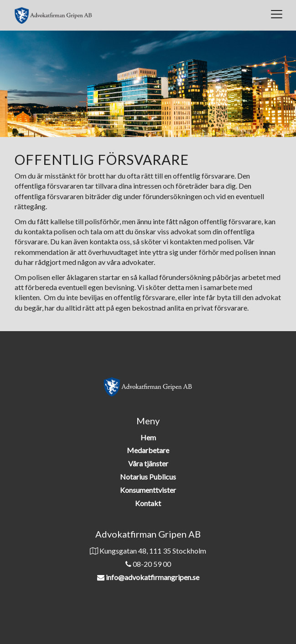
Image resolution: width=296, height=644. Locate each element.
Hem (148, 437)
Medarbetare (148, 450)
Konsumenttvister (148, 490)
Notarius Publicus (148, 477)
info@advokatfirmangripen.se (153, 577)
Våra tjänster (148, 463)
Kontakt (148, 503)
